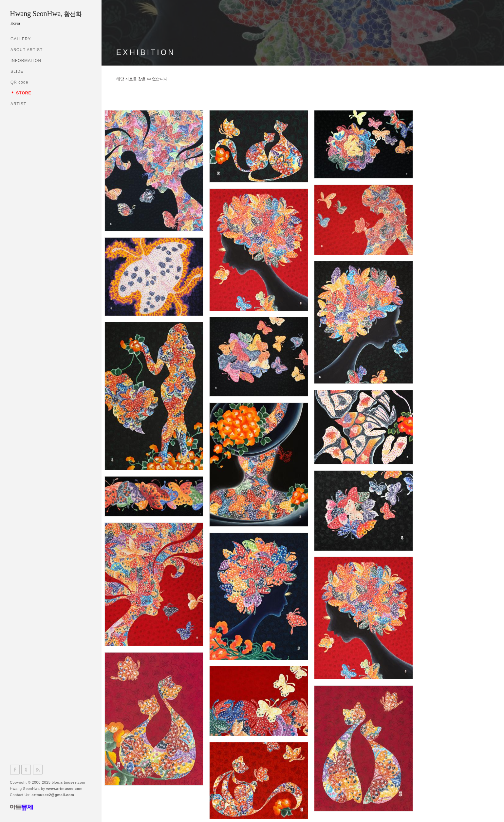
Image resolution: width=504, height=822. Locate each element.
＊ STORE (21, 93)
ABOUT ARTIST (27, 50)
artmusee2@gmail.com (53, 795)
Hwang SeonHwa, (46, 14)
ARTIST (18, 104)
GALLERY (21, 39)
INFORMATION (26, 61)
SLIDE (17, 71)
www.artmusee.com (64, 789)
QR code (19, 82)
